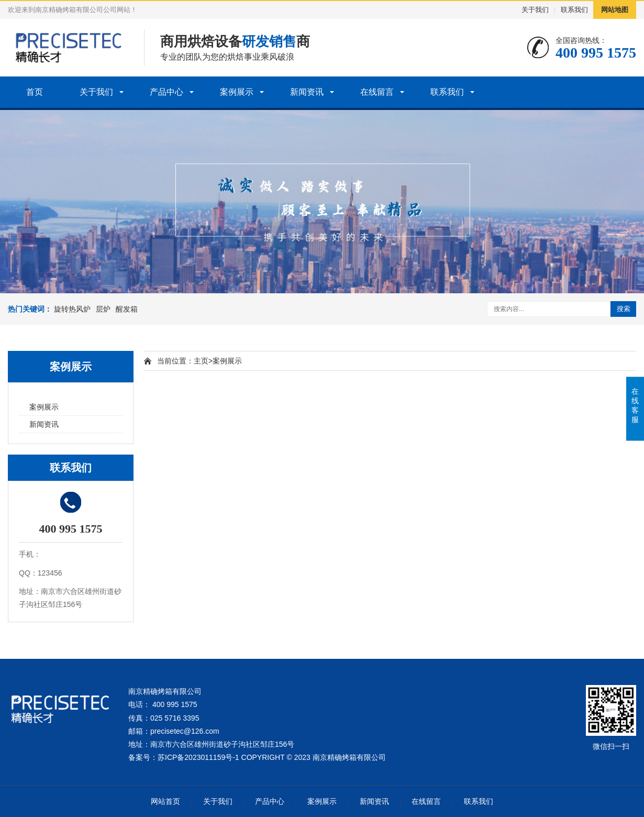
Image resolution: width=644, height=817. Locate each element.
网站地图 (615, 10)
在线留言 (377, 92)
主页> (203, 361)
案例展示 (237, 92)
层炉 (103, 309)
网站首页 (165, 801)
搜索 (624, 309)
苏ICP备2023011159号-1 (198, 757)
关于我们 (535, 10)
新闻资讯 (307, 92)
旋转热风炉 (72, 309)
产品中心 (166, 92)
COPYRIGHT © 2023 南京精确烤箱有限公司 (314, 757)
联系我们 (574, 10)
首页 (35, 92)
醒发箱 (127, 309)
